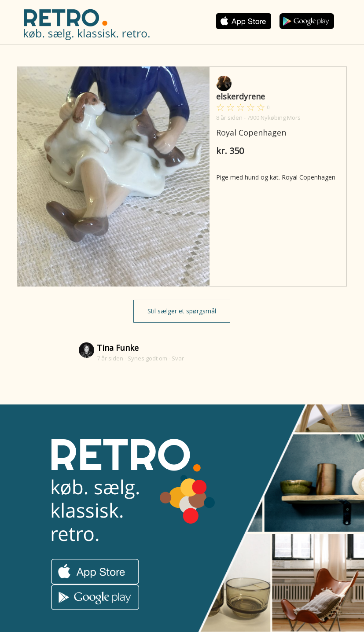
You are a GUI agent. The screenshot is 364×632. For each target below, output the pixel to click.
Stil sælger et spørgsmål (182, 311)
